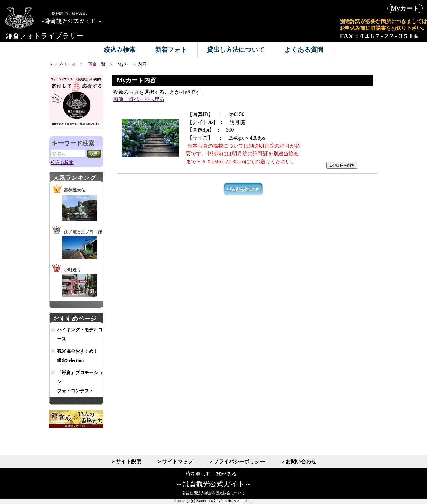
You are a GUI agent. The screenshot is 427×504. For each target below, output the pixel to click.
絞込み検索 (120, 50)
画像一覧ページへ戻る (139, 99)
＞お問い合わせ (298, 462)
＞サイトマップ (175, 462)
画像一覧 (97, 64)
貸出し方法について (236, 50)
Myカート (405, 8)
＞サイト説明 (126, 462)
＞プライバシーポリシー (237, 462)
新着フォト (171, 50)
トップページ (62, 64)
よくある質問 (304, 50)
